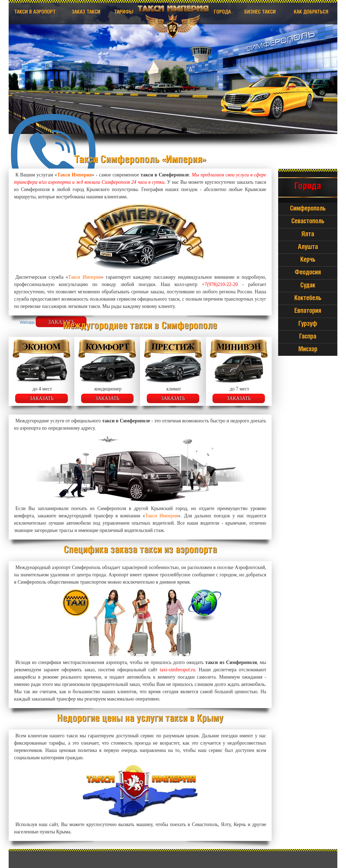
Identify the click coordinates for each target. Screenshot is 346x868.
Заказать (41, 398)
